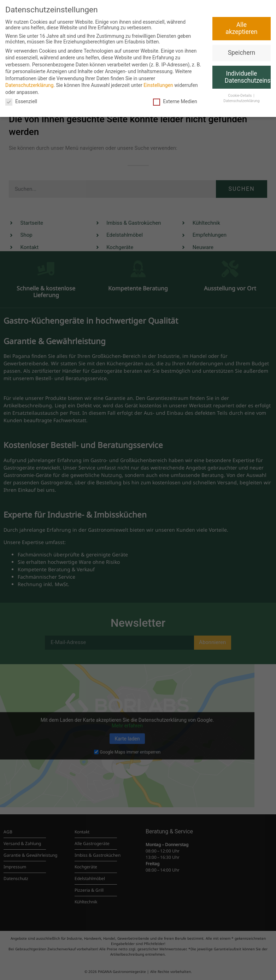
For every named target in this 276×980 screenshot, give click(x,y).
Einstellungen (158, 85)
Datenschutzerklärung (29, 85)
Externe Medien (175, 101)
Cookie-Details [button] (240, 96)
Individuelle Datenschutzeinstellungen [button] (248, 77)
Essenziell (21, 101)
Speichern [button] (242, 53)
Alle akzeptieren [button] (241, 28)
